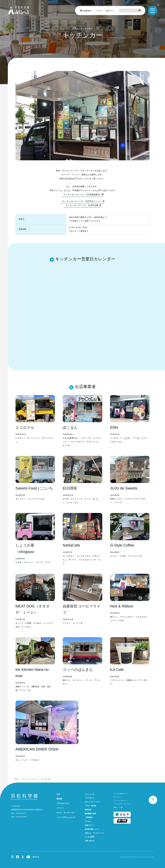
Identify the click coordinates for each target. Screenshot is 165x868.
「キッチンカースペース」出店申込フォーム (81, 201)
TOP (17, 54)
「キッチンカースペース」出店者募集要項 (81, 195)
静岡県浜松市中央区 (27, 810)
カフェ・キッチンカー (31, 54)
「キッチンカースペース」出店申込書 (81, 205)
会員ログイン (110, 11)
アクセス (99, 11)
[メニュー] (152, 11)
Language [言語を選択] (87, 11)
